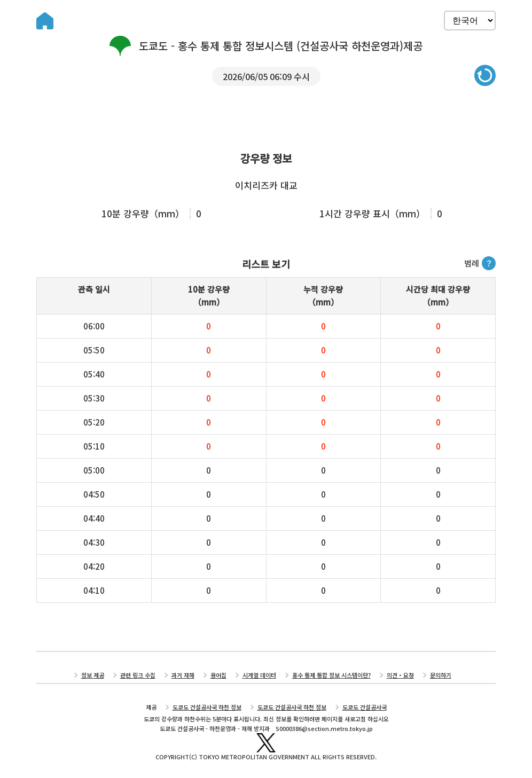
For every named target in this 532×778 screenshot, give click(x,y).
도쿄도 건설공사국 (365, 707)
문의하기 (441, 675)
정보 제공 (93, 675)
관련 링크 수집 (138, 675)
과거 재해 (183, 675)
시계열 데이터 (259, 675)
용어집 (218, 675)
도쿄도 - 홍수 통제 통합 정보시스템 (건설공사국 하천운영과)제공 (266, 46)
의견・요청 (400, 675)
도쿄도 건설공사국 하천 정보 (207, 707)
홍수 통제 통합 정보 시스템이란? (331, 675)
